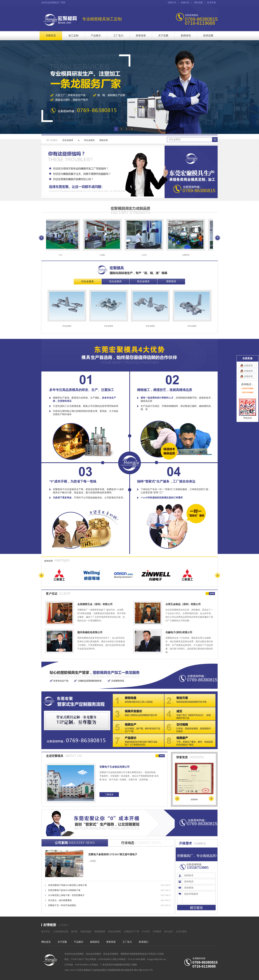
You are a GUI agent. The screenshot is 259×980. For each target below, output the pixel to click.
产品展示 (96, 36)
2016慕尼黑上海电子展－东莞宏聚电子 (66, 895)
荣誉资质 (141, 36)
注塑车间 (187, 255)
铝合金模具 (68, 140)
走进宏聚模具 (55, 756)
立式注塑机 (181, 932)
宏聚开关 (172, 3)
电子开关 (46, 932)
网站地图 (198, 3)
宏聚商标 (194, 799)
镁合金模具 (143, 281)
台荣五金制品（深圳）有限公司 (183, 604)
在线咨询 (248, 49)
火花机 (103, 255)
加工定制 (73, 36)
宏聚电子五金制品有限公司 (115, 767)
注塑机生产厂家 (131, 932)
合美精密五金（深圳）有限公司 (95, 604)
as (79, 140)
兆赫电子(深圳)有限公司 (179, 632)
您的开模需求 (199, 898)
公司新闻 (75, 843)
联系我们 (144, 942)
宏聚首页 (51, 36)
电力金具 (169, 932)
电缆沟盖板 (86, 932)
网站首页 (46, 942)
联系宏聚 (212, 3)
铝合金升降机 (115, 932)
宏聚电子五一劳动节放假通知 (62, 905)
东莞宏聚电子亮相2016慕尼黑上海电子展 (67, 885)
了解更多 (109, 795)
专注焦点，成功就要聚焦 (60, 900)
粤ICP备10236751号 (143, 970)
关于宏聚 (163, 36)
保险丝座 (104, 140)
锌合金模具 (89, 140)
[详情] (93, 861)
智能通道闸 (100, 932)
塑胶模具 (171, 281)
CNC (62, 255)
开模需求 (185, 843)
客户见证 (52, 594)
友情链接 (50, 925)
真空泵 (74, 932)
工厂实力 (118, 36)
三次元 (145, 255)
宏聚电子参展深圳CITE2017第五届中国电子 (113, 854)
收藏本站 (185, 3)
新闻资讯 (186, 36)
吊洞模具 (157, 932)
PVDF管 (146, 932)
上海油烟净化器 (61, 932)
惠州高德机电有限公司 (90, 632)
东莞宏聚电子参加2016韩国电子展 (64, 890)
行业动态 (141, 843)
